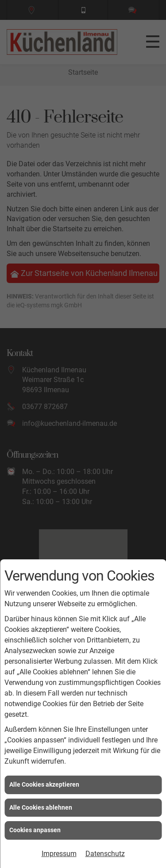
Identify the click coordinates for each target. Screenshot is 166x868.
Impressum (59, 854)
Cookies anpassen (35, 830)
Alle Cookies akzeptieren (44, 784)
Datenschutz (105, 854)
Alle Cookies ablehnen (41, 807)
